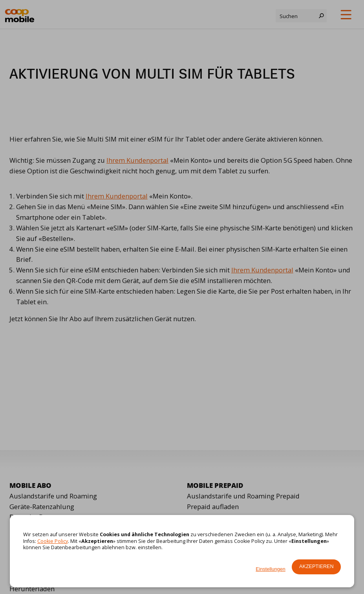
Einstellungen (271, 569)
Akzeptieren (316, 566)
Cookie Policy (53, 541)
